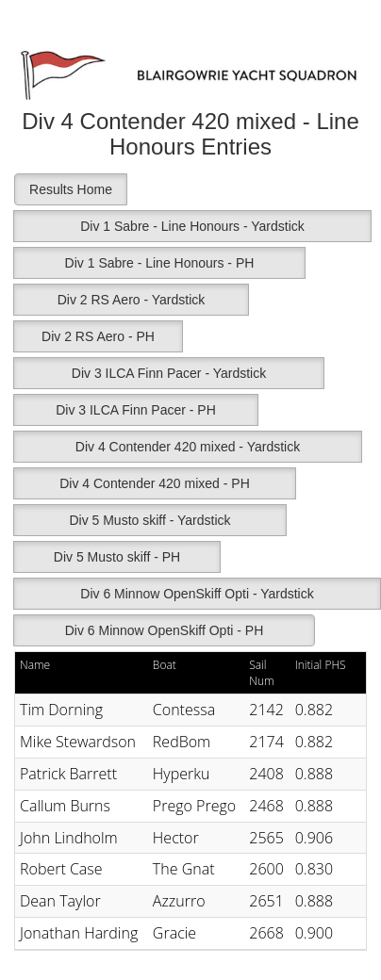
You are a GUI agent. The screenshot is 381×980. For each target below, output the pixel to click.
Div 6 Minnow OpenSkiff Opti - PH (165, 630)
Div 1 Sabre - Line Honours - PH (160, 263)
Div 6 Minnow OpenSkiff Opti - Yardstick (197, 594)
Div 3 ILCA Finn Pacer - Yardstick (169, 373)
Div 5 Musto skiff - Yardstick (149, 520)
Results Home (71, 189)
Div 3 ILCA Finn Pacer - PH (136, 410)
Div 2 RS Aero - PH (98, 336)
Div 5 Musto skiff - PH (117, 557)
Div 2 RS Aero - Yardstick (132, 300)
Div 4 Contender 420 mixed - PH (155, 483)
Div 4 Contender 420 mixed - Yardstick (188, 447)
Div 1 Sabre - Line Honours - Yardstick (192, 226)
